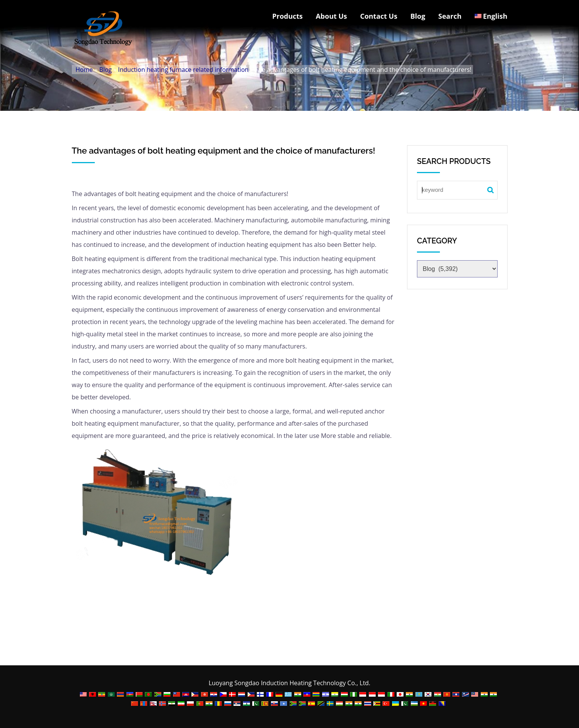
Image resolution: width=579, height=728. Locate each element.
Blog (418, 16)
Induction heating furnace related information (183, 70)
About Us (331, 16)
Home (84, 70)
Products (287, 16)
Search (450, 16)
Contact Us (379, 16)
